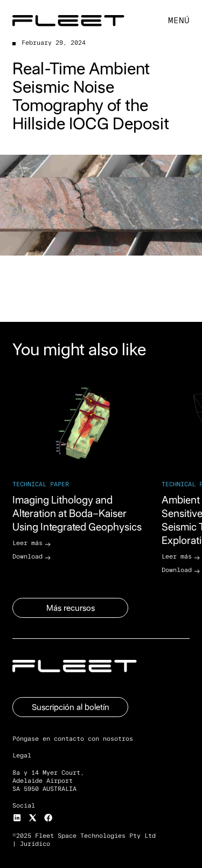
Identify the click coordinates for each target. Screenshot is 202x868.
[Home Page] (68, 21)
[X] (33, 818)
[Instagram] (17, 818)
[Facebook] (48, 818)
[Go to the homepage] (75, 666)
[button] (179, 21)
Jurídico (35, 844)
